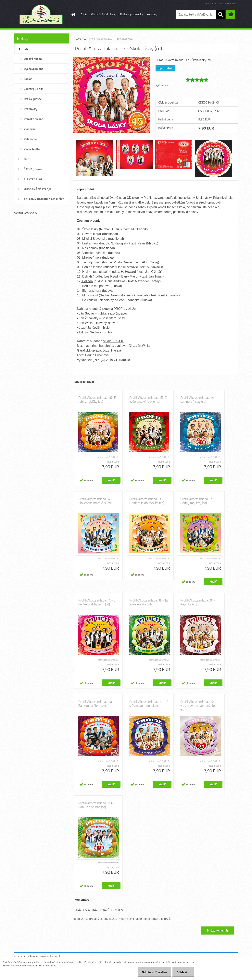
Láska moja (90, 243)
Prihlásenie (210, 3)
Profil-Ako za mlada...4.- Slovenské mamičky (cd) (95, 501)
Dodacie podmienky (132, 14)
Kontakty (152, 14)
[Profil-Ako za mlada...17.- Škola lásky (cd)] (111, 59)
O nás (84, 14)
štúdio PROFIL (113, 341)
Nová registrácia (227, 3)
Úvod (78, 39)
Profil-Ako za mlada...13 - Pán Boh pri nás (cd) (96, 805)
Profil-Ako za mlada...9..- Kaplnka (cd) (198, 602)
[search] (220, 14)
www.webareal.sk (50, 956)
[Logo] (41, 15)
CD (85, 39)
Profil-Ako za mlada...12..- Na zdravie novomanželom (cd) (199, 706)
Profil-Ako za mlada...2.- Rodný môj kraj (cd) (197, 501)
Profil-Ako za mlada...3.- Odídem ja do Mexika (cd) (147, 501)
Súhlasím (183, 972)
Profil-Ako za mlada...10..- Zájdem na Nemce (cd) (97, 704)
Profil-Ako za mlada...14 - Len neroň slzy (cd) (198, 400)
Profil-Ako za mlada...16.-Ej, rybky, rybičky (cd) (98, 400)
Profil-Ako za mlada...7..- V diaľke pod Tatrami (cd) (97, 602)
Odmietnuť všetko (152, 972)
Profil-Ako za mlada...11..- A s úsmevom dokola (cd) (149, 704)
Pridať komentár (217, 930)
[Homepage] (73, 14)
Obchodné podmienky (104, 14)
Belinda (87, 281)
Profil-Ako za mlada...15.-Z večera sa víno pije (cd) (148, 400)
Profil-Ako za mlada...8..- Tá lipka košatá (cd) (149, 602)
